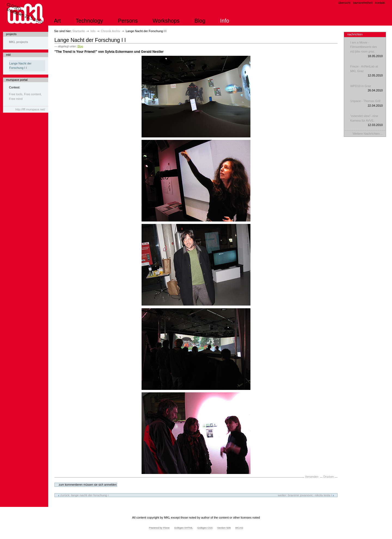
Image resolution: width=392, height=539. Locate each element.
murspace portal (17, 80)
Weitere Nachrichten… (368, 134)
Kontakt (380, 3)
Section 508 (224, 528)
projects (11, 34)
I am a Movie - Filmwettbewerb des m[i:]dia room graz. (366, 50)
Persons (128, 21)
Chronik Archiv (111, 31)
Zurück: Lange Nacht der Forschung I (83, 495)
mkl (8, 55)
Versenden (312, 477)
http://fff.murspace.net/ (30, 109)
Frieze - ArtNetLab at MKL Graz (366, 71)
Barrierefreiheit (363, 3)
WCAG (239, 528)
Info (225, 21)
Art (57, 21)
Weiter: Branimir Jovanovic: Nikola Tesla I (306, 495)
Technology (89, 21)
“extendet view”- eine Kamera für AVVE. (366, 121)
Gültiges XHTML (183, 528)
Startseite (79, 31)
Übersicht (344, 3)
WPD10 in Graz (366, 89)
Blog (200, 21)
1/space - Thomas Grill (366, 104)
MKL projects (19, 42)
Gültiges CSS (205, 528)
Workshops (166, 21)
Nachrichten (355, 34)
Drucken (329, 477)
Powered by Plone (159, 528)
